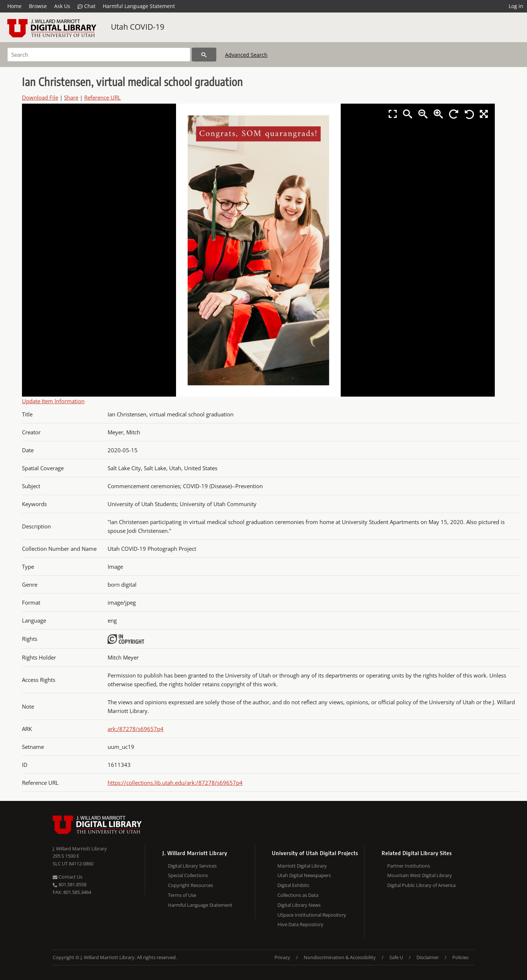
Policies (460, 957)
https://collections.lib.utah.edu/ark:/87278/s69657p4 (175, 783)
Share (71, 97)
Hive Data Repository (300, 924)
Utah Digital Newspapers (304, 875)
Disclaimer (428, 957)
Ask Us (62, 6)
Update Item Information (53, 401)
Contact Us (68, 877)
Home (14, 6)
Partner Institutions (409, 866)
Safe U (396, 957)
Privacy (282, 957)
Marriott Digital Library (302, 866)
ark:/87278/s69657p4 (136, 729)
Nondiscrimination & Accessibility (340, 957)
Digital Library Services (192, 866)
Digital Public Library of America (421, 885)
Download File (40, 97)
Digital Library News (299, 905)
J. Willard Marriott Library (80, 849)
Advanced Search (246, 55)
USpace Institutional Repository (312, 915)
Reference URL (102, 97)
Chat (87, 6)
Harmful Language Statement (139, 6)
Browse (38, 6)
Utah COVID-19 (138, 27)
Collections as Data (298, 895)
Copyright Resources (190, 885)
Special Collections (188, 875)
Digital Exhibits (293, 885)
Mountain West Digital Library (420, 875)
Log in (516, 6)
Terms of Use (182, 895)
